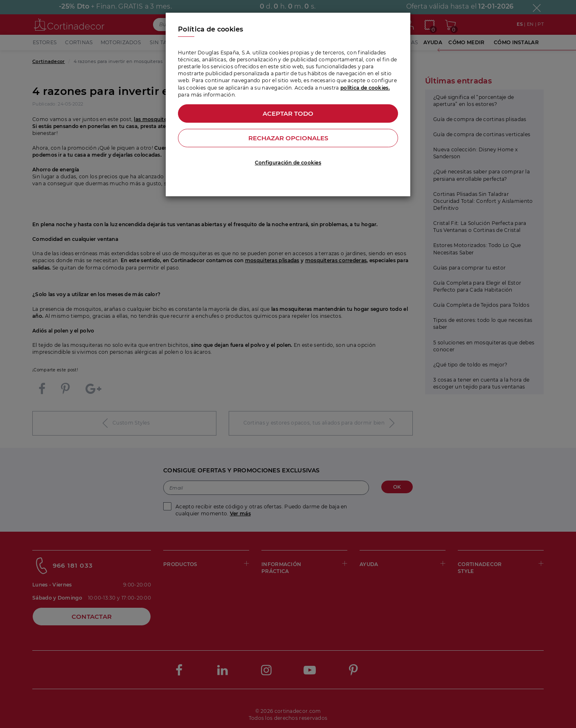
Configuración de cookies (288, 163)
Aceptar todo (288, 113)
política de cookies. (365, 88)
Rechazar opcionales (288, 138)
